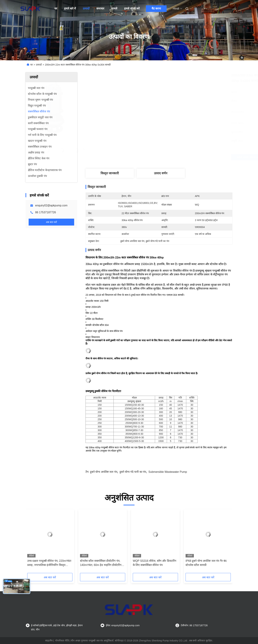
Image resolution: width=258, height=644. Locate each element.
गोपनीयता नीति (62, 641)
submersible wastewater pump (168, 472)
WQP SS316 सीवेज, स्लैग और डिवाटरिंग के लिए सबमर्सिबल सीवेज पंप (155, 563)
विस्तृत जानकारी (110, 173)
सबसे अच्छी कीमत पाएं (180, 157)
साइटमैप (49, 641)
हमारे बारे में (70, 9)
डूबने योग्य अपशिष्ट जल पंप (104, 472)
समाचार (100, 9)
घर (56, 9)
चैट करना (156, 9)
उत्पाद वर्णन (161, 173)
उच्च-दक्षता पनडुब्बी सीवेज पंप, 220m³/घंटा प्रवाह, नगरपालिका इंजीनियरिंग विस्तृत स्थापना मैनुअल (49, 563)
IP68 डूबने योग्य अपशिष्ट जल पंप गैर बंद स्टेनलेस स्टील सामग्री (206, 563)
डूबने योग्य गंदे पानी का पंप (133, 472)
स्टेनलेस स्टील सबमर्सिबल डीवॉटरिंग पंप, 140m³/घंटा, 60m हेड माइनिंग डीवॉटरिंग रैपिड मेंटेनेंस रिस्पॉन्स (101, 563)
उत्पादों (86, 9)
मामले (114, 9)
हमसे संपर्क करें (132, 9)
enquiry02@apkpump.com (51, 205)
